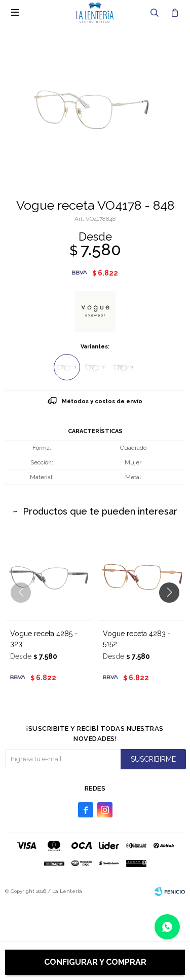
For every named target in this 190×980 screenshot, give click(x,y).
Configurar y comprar (95, 962)
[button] (173, 613)
